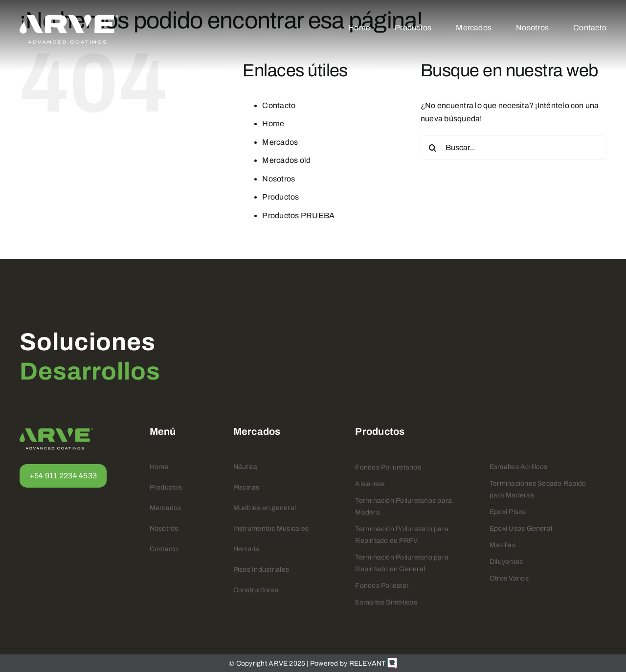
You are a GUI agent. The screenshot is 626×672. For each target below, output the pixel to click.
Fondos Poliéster (382, 586)
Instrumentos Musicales (271, 528)
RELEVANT (373, 663)
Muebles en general (265, 508)
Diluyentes (506, 562)
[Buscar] (433, 148)
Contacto (279, 105)
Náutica (246, 467)
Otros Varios (509, 578)
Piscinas (246, 487)
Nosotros (279, 179)
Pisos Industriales (261, 570)
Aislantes (370, 484)
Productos (280, 197)
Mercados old (286, 160)
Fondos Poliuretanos (388, 467)
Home (273, 123)
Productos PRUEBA (298, 215)
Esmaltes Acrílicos (518, 467)
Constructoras (256, 590)
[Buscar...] (514, 148)
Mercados (280, 142)
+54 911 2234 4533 (63, 476)
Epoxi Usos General (521, 528)
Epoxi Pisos (508, 512)
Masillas (503, 545)
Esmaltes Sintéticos (386, 602)
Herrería (246, 549)
